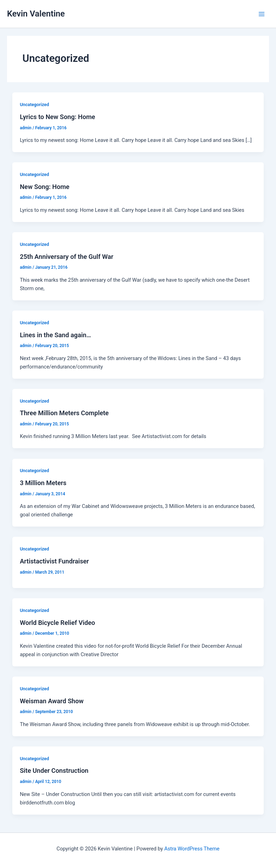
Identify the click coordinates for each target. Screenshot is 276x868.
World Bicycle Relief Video (57, 623)
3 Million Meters (43, 483)
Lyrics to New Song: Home (57, 117)
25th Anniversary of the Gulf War (66, 257)
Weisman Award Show (52, 701)
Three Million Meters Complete (64, 413)
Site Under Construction (54, 771)
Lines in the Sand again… (55, 335)
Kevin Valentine (36, 14)
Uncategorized (34, 105)
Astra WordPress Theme (192, 849)
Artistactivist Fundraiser (54, 561)
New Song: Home (44, 187)
